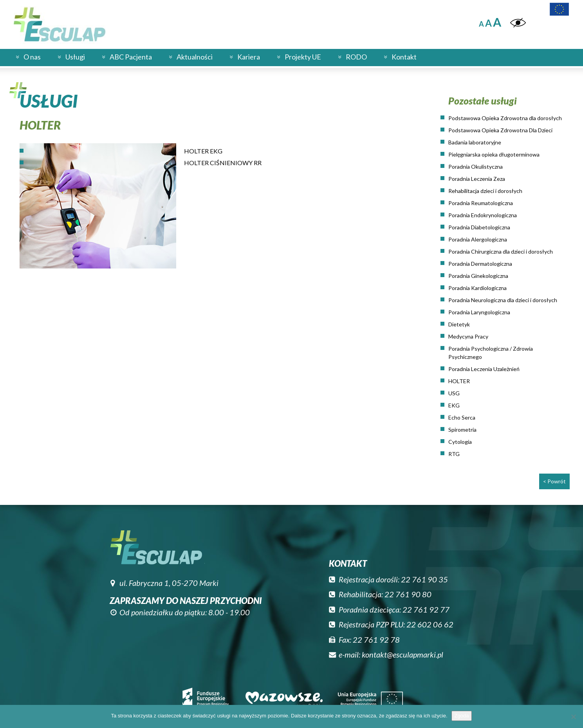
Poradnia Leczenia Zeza (477, 179)
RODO (356, 57)
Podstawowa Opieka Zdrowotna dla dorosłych (505, 118)
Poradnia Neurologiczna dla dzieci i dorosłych (503, 300)
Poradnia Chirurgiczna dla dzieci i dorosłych (501, 251)
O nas (32, 57)
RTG (454, 454)
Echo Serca (462, 417)
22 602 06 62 (430, 624)
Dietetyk (459, 324)
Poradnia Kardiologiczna (477, 288)
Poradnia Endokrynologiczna (483, 215)
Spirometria (462, 430)
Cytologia (460, 442)
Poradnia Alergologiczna (478, 239)
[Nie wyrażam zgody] (573, 717)
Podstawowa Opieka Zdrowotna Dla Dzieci (500, 130)
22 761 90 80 (408, 594)
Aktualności (195, 57)
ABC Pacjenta (131, 57)
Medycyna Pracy (468, 336)
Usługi (75, 57)
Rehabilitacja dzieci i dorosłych (485, 191)
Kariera (249, 57)
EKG (454, 405)
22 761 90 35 (424, 579)
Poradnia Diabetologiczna (479, 227)
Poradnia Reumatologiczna (481, 203)
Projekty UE (303, 57)
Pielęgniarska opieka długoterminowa (494, 154)
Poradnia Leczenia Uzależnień (484, 369)
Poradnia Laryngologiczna (479, 312)
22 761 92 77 (426, 609)
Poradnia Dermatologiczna (480, 264)
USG (454, 393)
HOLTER (459, 381)
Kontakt (404, 57)
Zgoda (462, 716)
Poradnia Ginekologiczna (478, 276)
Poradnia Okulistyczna (476, 167)
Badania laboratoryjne (475, 142)
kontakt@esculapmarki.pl (403, 654)
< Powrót (554, 481)
